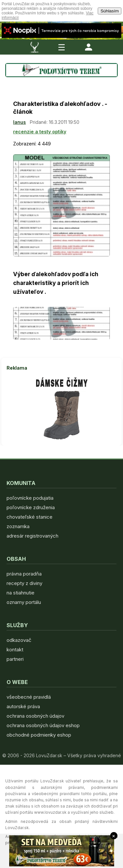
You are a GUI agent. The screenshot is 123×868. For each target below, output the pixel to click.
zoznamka (18, 526)
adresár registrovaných (32, 536)
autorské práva (23, 706)
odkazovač (19, 640)
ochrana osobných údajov (35, 716)
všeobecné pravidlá (29, 697)
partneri (15, 659)
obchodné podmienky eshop (39, 735)
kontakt (15, 650)
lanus (20, 122)
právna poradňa (24, 574)
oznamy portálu (24, 602)
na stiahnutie (20, 593)
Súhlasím (110, 11)
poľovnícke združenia (31, 507)
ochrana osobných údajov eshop (43, 725)
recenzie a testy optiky (40, 132)
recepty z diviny (24, 583)
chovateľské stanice (30, 517)
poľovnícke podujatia (30, 498)
